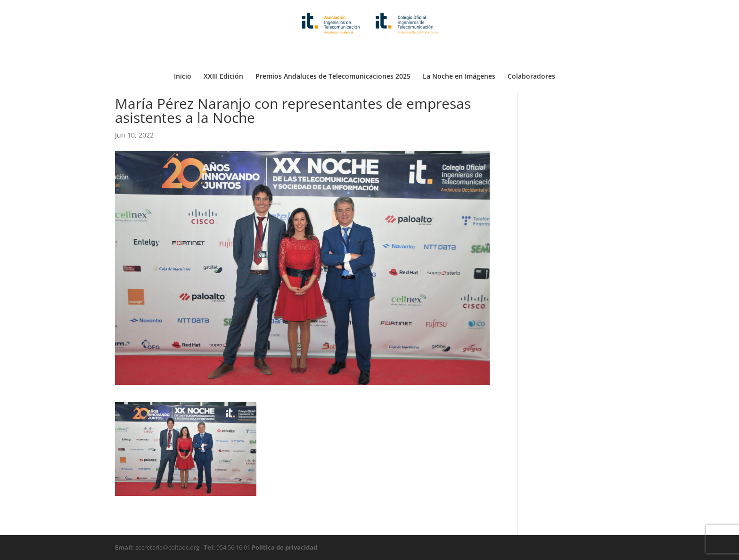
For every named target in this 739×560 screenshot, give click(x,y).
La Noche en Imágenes (459, 53)
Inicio (183, 53)
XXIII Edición (223, 53)
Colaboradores (531, 53)
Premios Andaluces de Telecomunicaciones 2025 (333, 53)
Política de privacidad (284, 547)
